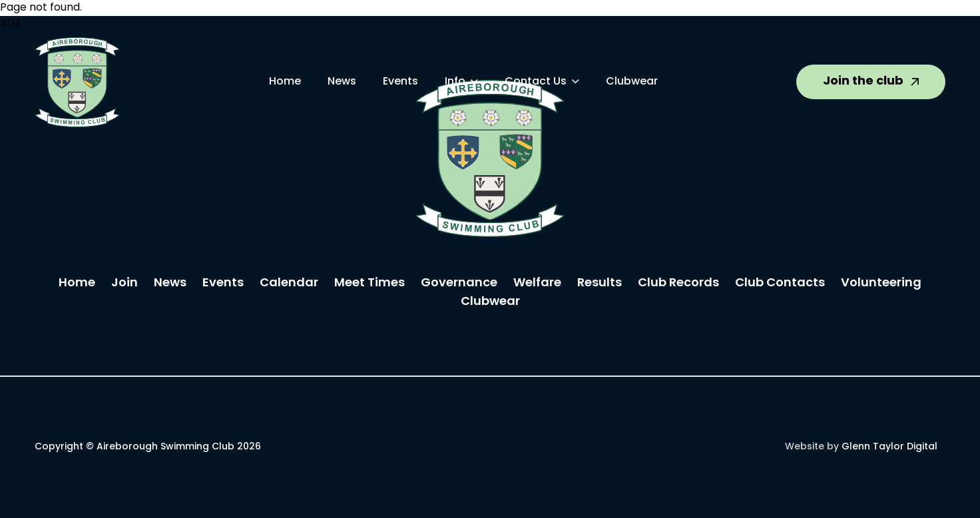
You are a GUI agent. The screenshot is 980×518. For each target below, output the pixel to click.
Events (400, 82)
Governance (459, 283)
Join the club (871, 82)
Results (600, 283)
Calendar (289, 283)
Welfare (537, 283)
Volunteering (881, 283)
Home (285, 82)
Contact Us (536, 82)
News (342, 82)
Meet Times (369, 283)
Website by (861, 447)
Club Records (678, 283)
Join (124, 283)
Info (455, 82)
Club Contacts (780, 283)
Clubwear (632, 82)
